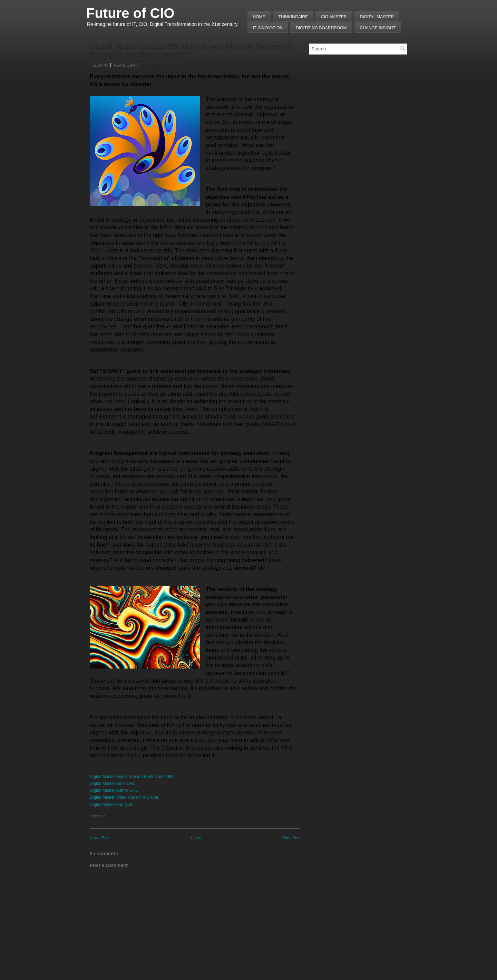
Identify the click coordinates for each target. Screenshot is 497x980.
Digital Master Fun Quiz (111, 805)
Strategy (165, 816)
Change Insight (378, 28)
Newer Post (100, 838)
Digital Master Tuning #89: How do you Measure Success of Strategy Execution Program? (190, 50)
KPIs (153, 816)
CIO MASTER (334, 17)
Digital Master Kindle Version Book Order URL (132, 777)
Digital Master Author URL (114, 790)
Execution (140, 816)
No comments (155, 65)
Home (259, 17)
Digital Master (377, 17)
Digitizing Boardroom (321, 28)
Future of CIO (130, 13)
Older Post (291, 838)
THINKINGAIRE (293, 17)
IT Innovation (268, 28)
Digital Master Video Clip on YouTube (124, 797)
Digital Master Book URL (112, 784)
